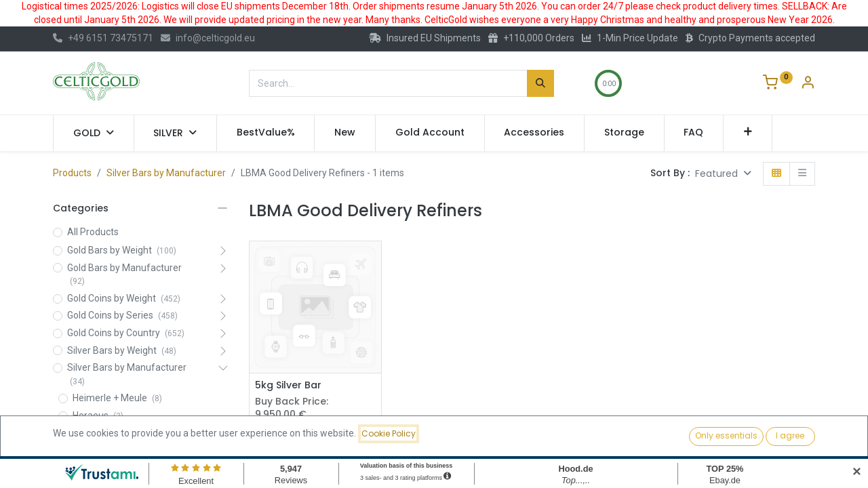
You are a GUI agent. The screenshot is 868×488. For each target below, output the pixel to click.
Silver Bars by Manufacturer (166, 173)
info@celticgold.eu (208, 38)
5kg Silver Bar (288, 385)
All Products (93, 232)
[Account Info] (808, 84)
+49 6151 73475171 (103, 38)
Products (72, 173)
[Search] (540, 83)
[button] (748, 133)
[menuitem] (266, 133)
